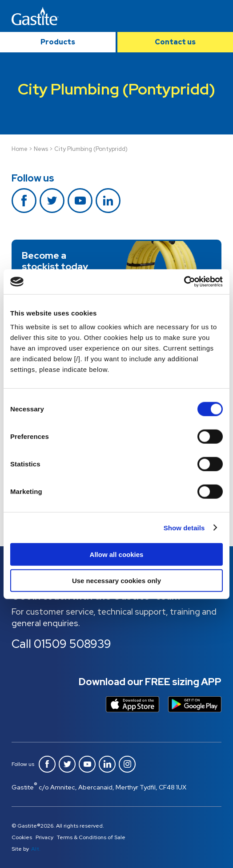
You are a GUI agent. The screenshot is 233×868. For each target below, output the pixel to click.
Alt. (36, 849)
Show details (184, 527)
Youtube (80, 201)
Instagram (127, 764)
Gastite (35, 16)
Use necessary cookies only (116, 580)
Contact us (175, 42)
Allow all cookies (117, 554)
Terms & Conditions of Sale (91, 837)
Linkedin (108, 201)
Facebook (24, 201)
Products (58, 42)
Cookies (22, 837)
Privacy (44, 837)
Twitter (52, 201)
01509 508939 (72, 644)
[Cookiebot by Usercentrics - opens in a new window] (184, 282)
